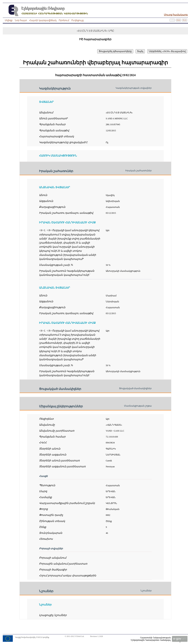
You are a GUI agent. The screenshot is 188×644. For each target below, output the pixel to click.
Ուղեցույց (77, 20)
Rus (185, 20)
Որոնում (64, 20)
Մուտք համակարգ (176, 15)
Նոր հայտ (21, 20)
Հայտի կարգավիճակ (43, 20)
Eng (179, 20)
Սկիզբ (9, 20)
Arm (172, 20)
